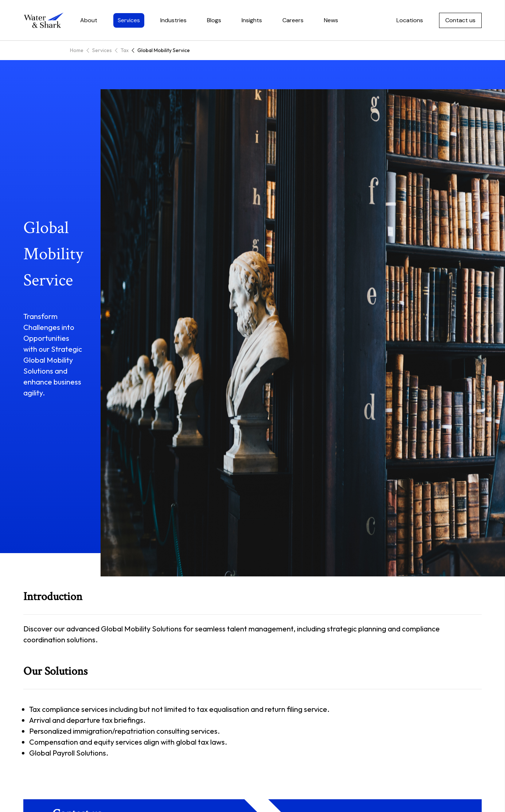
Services (129, 20)
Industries (173, 20)
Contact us (460, 20)
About (89, 20)
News (331, 20)
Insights (252, 20)
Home (77, 50)
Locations (410, 20)
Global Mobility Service (164, 50)
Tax (125, 50)
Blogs (214, 20)
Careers (293, 20)
